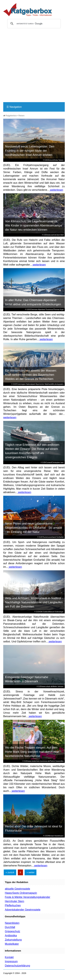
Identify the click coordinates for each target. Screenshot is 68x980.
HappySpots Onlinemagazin (21, 893)
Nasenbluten (12, 923)
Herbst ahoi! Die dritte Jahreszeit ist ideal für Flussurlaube (34, 828)
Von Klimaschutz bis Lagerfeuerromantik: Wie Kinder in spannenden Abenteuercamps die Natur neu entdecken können (33, 225)
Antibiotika (11, 936)
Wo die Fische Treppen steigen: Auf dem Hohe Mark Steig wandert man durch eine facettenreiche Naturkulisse (32, 752)
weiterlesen (56, 190)
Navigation (14, 107)
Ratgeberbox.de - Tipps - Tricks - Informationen (28, 10)
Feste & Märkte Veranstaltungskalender (28, 897)
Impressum (11, 961)
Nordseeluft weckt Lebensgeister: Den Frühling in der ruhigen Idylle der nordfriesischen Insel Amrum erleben (30, 151)
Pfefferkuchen (13, 905)
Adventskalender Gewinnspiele (23, 910)
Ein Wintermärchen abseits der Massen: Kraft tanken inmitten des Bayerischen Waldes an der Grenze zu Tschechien (31, 375)
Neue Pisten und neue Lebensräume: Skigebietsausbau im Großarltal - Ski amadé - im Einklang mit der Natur (34, 528)
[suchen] (34, 24)
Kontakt (9, 957)
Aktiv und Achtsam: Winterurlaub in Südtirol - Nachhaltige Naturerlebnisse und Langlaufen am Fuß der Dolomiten (34, 602)
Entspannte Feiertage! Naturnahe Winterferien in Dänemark (27, 679)
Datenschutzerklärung (17, 966)
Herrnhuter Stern (14, 901)
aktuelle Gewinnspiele (17, 889)
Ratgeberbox (10, 116)
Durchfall (10, 927)
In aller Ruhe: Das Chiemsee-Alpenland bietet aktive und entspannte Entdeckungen (33, 302)
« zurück (10, 872)
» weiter (31, 872)
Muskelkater (12, 944)
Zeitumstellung (13, 940)
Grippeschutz (12, 931)
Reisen (21, 116)
